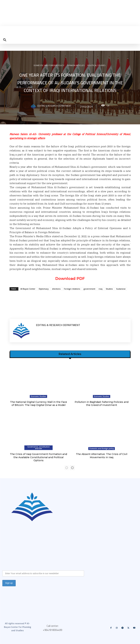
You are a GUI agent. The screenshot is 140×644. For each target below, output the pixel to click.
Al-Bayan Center (28, 289)
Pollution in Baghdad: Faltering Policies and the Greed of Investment (102, 404)
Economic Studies (38, 396)
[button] (5, 40)
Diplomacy (44, 289)
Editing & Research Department (54, 106)
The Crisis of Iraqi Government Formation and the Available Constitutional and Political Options (38, 457)
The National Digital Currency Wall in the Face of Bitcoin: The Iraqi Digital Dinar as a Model (39, 404)
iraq (101, 289)
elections (56, 289)
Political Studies (96, 66)
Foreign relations (72, 289)
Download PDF (70, 279)
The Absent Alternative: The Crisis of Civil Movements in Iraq (102, 456)
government (89, 289)
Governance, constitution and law (39, 448)
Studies (109, 289)
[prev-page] (67, 467)
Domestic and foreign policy (49, 66)
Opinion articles (76, 66)
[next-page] (72, 467)
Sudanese (121, 289)
